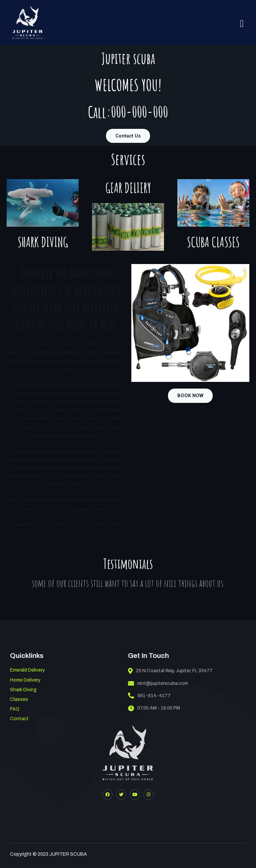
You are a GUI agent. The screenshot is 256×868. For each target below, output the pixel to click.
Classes (19, 699)
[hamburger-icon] (242, 24)
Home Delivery (25, 680)
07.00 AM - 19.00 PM (154, 708)
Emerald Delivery (27, 670)
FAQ (15, 709)
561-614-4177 (149, 696)
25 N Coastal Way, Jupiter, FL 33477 (170, 671)
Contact (19, 719)
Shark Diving (23, 690)
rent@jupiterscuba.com (158, 683)
